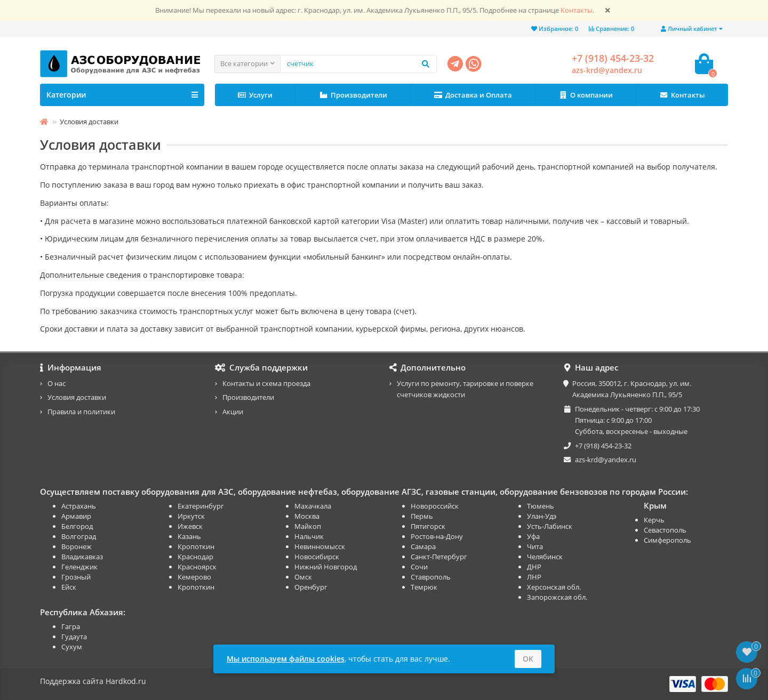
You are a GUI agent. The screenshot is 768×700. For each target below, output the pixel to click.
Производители (354, 95)
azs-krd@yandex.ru (607, 70)
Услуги (255, 95)
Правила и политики (81, 412)
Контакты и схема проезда (266, 383)
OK (528, 659)
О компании (586, 95)
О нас (57, 383)
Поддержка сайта (72, 681)
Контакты (577, 10)
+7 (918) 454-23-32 (613, 58)
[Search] (358, 64)
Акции (233, 412)
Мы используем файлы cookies (286, 659)
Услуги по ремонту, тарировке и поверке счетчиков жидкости (465, 389)
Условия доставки (77, 397)
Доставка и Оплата (473, 95)
